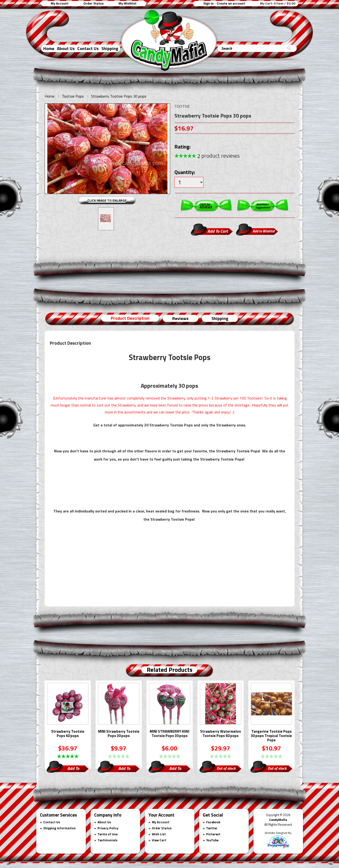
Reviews (180, 318)
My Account (60, 3)
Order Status (93, 3)
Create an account (231, 3)
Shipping (110, 48)
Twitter (212, 828)
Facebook (213, 822)
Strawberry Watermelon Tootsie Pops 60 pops (221, 734)
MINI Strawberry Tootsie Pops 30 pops (119, 734)
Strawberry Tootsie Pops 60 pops (68, 734)
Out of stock (226, 768)
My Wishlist (127, 3)
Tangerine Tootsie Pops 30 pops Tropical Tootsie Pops (271, 736)
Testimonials (108, 840)
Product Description (130, 318)
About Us (66, 48)
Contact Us (88, 48)
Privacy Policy (108, 828)
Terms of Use (108, 834)
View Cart (159, 840)
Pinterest (213, 834)
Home (49, 48)
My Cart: (278, 3)
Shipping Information (59, 828)
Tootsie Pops (73, 96)
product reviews (219, 156)
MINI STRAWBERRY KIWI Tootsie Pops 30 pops (169, 734)
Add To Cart (73, 769)
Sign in (208, 3)
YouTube (212, 840)
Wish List (159, 834)
